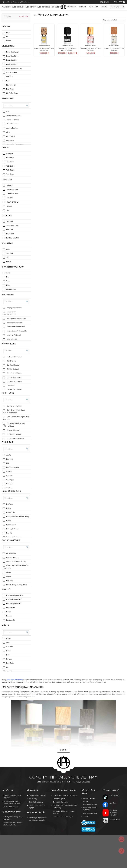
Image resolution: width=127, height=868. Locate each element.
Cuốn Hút (10, 484)
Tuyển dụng (33, 799)
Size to (9, 206)
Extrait (9, 612)
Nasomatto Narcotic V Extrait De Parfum (91, 50)
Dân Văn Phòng (12, 557)
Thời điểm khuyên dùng (13, 267)
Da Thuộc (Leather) (14, 434)
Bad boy (10, 459)
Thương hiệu (71, 7)
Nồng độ (6, 590)
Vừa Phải (10, 253)
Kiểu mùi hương (9, 344)
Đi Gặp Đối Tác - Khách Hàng (18, 517)
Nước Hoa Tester (12, 52)
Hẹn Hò (9, 533)
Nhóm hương (8, 393)
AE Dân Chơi (11, 553)
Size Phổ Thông (12, 202)
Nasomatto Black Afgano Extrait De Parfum (67, 50)
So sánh (105, 7)
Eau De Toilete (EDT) (14, 604)
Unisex (9, 41)
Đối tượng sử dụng (11, 540)
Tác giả (86, 817)
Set (8, 210)
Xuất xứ (5, 626)
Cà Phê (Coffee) (12, 369)
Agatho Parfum (12, 128)
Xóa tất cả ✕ (24, 17)
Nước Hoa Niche (12, 56)
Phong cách (8, 442)
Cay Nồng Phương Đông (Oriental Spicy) (14, 425)
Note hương (8, 295)
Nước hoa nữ (30, 7)
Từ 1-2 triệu (10, 162)
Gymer (9, 577)
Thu (8, 281)
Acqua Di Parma (13, 120)
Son (8, 81)
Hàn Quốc (10, 663)
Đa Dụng (10, 504)
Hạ (7, 277)
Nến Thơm (10, 89)
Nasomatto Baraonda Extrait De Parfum (44, 50)
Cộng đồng (94, 7)
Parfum (9, 616)
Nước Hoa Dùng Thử (14, 69)
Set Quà (9, 77)
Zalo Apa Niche (111, 821)
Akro (8, 132)
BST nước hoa (58, 7)
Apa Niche (109, 805)
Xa (7, 257)
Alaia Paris (10, 140)
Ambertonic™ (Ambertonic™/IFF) (10, 313)
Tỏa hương (7, 243)
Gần (8, 249)
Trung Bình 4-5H (12, 226)
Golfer (9, 572)
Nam (8, 33)
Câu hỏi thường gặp (90, 813)
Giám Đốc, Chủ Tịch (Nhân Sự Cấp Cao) (16, 567)
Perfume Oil (11, 620)
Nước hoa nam (18, 7)
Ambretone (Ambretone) (15, 327)
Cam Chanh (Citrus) (14, 373)
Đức (8, 655)
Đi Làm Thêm (11, 525)
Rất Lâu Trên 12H (12, 238)
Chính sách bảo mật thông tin (63, 817)
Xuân (8, 273)
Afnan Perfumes (12, 124)
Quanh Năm (11, 289)
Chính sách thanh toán (61, 802)
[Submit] (123, 7)
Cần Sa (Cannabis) (14, 378)
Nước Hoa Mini (12, 60)
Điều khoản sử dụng (36, 802)
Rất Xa (9, 262)
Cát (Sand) (11, 386)
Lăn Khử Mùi (11, 85)
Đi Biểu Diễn (11, 512)
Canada (10, 647)
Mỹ (7, 667)
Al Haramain (11, 136)
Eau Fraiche (11, 608)
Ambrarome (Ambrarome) (16, 319)
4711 (8, 112)
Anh (8, 643)
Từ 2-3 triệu (10, 166)
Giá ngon (10, 154)
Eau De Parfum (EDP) (14, 599)
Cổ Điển (9, 476)
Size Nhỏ (10, 198)
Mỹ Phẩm (83, 7)
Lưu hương (7, 216)
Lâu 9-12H (10, 234)
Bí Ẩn (8, 463)
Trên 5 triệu (10, 174)
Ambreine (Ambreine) (14, 323)
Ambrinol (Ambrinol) (14, 335)
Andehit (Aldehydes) (14, 357)
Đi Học (9, 521)
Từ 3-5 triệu (10, 170)
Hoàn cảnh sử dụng (11, 491)
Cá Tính (9, 472)
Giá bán (5, 148)
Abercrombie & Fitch (14, 116)
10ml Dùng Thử (12, 190)
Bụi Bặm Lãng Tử (13, 467)
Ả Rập (9, 638)
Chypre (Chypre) (13, 430)
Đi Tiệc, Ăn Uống (12, 529)
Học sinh (9, 581)
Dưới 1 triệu (10, 158)
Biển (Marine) (11, 361)
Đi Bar (9, 508)
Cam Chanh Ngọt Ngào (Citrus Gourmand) (14, 411)
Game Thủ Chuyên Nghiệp (16, 562)
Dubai (9, 651)
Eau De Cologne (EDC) (15, 595)
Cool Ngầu (10, 480)
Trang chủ (6, 7)
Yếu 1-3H (10, 222)
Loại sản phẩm (9, 46)
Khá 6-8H (10, 230)
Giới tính (6, 27)
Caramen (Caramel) (14, 382)
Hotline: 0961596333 (90, 799)
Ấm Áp (9, 455)
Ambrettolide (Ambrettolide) (17, 331)
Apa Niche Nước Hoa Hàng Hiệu (110, 813)
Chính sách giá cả (59, 799)
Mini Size (10, 186)
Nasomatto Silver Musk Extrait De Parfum (114, 50)
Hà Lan (9, 659)
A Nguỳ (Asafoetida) (14, 308)
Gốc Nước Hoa (12, 73)
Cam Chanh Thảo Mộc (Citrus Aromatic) (16, 418)
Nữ (7, 37)
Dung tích (7, 180)
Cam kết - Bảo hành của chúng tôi (65, 796)
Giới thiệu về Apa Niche (37, 796)
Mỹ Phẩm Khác (12, 93)
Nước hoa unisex (44, 7)
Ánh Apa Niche (111, 797)
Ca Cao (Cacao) (13, 365)
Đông (8, 285)
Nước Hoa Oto (12, 64)
